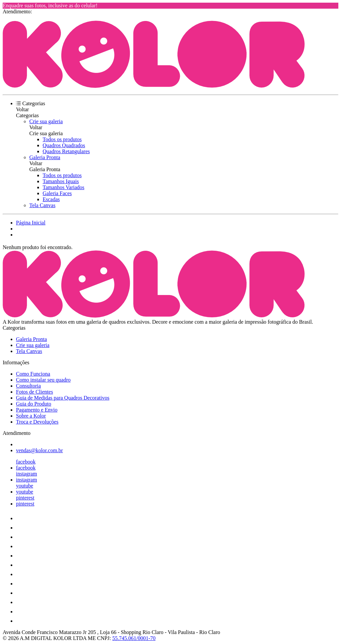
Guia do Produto (34, 404)
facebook (26, 462)
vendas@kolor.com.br (39, 450)
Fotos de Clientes (34, 392)
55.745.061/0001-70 (134, 638)
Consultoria (28, 386)
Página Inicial (31, 223)
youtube (25, 486)
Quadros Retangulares (66, 151)
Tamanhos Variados (63, 187)
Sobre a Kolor (31, 416)
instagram (26, 474)
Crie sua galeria (46, 121)
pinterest (25, 498)
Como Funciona (33, 374)
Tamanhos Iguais (61, 181)
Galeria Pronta (45, 157)
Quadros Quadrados (64, 145)
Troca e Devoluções (37, 422)
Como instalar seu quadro (43, 380)
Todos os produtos (62, 139)
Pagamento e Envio (37, 410)
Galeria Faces (57, 193)
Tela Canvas (42, 205)
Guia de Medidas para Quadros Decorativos (63, 398)
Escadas (51, 199)
